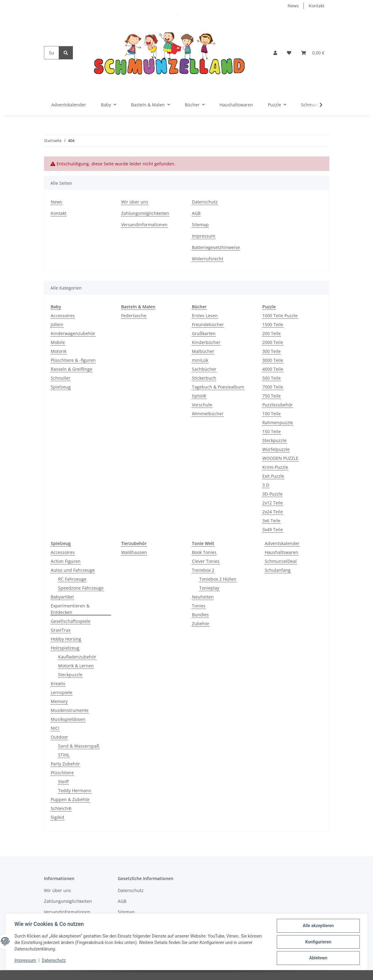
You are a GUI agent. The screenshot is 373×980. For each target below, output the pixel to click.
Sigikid (58, 817)
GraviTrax (61, 630)
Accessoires (63, 316)
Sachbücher (204, 369)
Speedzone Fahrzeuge (81, 588)
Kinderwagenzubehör (73, 333)
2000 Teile (273, 342)
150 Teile (272, 431)
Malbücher (203, 351)
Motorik (59, 351)
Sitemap (200, 225)
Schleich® (61, 808)
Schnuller (61, 378)
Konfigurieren (317, 942)
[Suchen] (52, 53)
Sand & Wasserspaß (79, 746)
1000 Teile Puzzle (280, 316)
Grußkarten (204, 333)
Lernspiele (62, 692)
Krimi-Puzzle (275, 467)
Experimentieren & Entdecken (70, 609)
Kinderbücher (206, 342)
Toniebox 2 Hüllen (218, 579)
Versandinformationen (144, 225)
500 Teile (272, 378)
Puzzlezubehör (278, 405)
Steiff (63, 782)
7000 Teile (273, 387)
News (293, 6)
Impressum (26, 961)
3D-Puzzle (272, 494)
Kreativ (58, 684)
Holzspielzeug (65, 648)
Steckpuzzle (274, 440)
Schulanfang (278, 570)
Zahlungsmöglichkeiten (145, 213)
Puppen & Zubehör (70, 799)
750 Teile (272, 396)
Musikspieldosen (68, 719)
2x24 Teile (273, 512)
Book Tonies (204, 552)
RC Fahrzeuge (72, 579)
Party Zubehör (65, 764)
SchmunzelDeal (281, 561)
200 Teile (272, 333)
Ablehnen (317, 958)
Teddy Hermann (75, 790)
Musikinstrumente (70, 710)
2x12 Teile (273, 503)
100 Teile (272, 414)
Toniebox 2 (203, 570)
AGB (196, 213)
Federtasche (134, 316)
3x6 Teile (271, 521)
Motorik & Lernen (76, 666)
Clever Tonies (206, 561)
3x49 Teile (273, 530)
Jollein (57, 324)
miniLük (200, 360)
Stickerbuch (204, 378)
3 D (266, 485)
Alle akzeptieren (317, 926)
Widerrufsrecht (208, 259)
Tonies (199, 606)
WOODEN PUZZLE (280, 458)
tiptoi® (199, 396)
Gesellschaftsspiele (71, 621)
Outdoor (59, 737)
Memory (59, 701)
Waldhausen (134, 552)
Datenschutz (54, 961)
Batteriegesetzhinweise (216, 247)
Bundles (200, 615)
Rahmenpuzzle (278, 423)
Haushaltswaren (282, 552)
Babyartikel (62, 597)
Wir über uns (135, 202)
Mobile (58, 342)
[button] (275, 53)
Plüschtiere (62, 773)
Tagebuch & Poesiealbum (218, 387)
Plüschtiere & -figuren (73, 360)
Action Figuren (66, 561)
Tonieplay (209, 588)
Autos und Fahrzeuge (73, 570)
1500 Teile (273, 324)
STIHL (64, 755)
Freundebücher (208, 324)
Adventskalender (282, 543)
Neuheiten (203, 597)
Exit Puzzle (273, 476)
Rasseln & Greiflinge (71, 369)
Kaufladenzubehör (77, 657)
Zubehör (201, 624)
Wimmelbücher (208, 414)
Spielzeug (61, 387)
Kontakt (317, 6)
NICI (55, 728)
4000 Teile (273, 369)
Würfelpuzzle (276, 449)
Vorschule (202, 405)
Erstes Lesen (205, 316)
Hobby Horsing (66, 639)
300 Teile (272, 351)
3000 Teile (273, 360)
